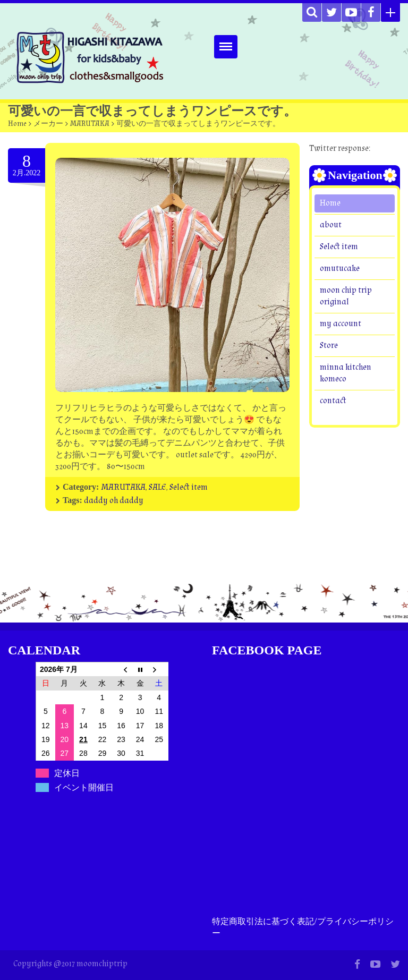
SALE (158, 487)
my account (341, 324)
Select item (189, 487)
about (331, 225)
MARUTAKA (90, 124)
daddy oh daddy (114, 501)
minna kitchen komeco (346, 373)
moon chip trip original (346, 296)
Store (329, 346)
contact (333, 401)
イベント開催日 (84, 787)
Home (17, 124)
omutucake (340, 269)
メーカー (48, 124)
